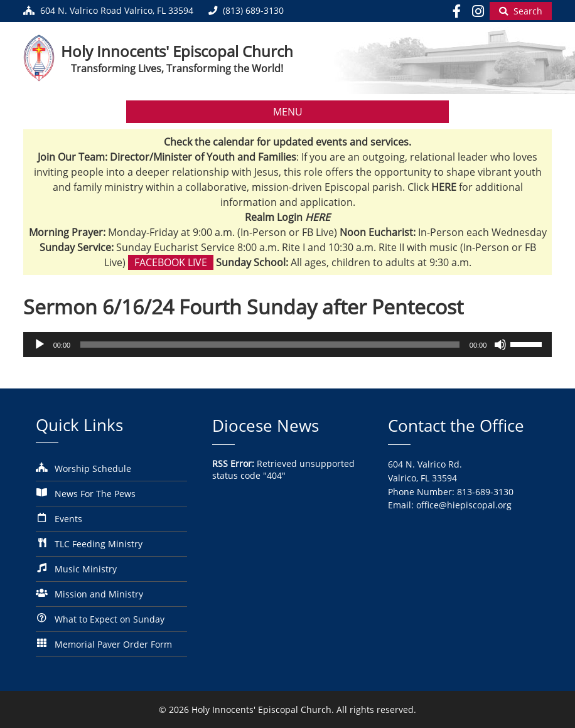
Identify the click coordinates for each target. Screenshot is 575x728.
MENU (288, 112)
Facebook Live (171, 262)
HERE (318, 217)
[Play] (40, 345)
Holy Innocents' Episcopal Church (177, 51)
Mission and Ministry (99, 594)
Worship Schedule (93, 468)
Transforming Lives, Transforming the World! (177, 68)
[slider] (270, 345)
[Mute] (500, 345)
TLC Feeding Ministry (99, 544)
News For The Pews (95, 494)
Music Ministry (86, 569)
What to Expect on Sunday (110, 619)
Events (68, 519)
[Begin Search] (521, 11)
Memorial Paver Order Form (113, 644)
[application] (288, 345)
